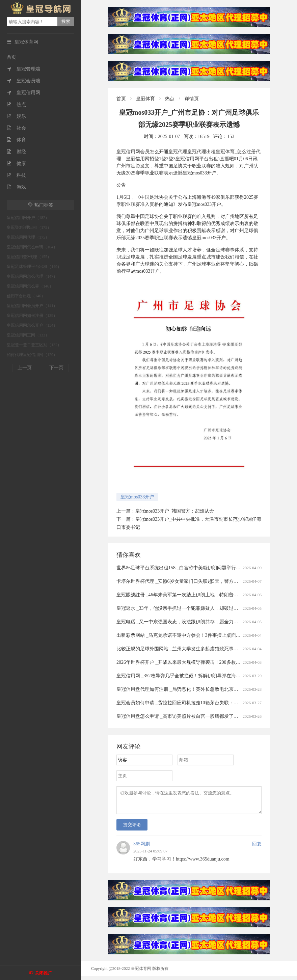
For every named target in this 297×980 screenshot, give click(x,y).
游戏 (16, 187)
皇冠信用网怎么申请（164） (32, 247)
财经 (16, 152)
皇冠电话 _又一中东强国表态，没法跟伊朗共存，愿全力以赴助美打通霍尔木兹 (199, 622)
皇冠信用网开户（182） (28, 218)
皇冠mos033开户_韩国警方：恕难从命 (175, 511)
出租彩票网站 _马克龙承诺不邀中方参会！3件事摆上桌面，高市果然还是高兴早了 (202, 635)
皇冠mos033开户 (137, 497)
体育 (16, 140)
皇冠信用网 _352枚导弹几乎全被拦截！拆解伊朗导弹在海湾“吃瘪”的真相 (192, 676)
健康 (16, 164)
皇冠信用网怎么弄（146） (30, 286)
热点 (16, 104)
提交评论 (132, 829)
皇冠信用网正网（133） (28, 335)
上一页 (25, 368)
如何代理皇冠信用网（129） (32, 355)
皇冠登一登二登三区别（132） (34, 345)
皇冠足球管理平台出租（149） (34, 267)
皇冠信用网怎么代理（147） (32, 276)
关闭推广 (44, 973)
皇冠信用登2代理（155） (29, 257)
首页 (11, 57)
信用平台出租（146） (26, 296)
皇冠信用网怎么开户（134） (32, 325)
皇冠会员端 (23, 81)
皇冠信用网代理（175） (28, 237)
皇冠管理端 (23, 69)
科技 (16, 175)
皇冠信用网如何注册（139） (32, 316)
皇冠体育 (145, 99)
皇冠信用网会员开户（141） (32, 306)
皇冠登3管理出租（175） (29, 227)
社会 (16, 128)
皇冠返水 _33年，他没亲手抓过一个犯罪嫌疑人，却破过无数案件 (184, 608)
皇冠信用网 (23, 93)
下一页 (56, 368)
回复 (257, 848)
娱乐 (16, 116)
